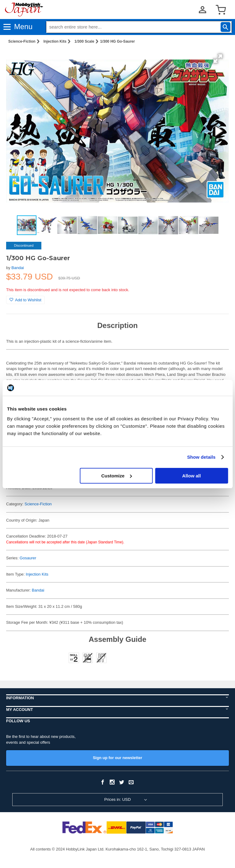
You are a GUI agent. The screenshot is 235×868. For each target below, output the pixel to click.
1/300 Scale (84, 41)
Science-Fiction (22, 41)
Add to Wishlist (25, 300)
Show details (201, 457)
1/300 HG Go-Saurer (117, 41)
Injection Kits (55, 41)
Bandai (17, 268)
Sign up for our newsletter (117, 758)
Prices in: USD (117, 799)
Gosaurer (28, 558)
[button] (218, 59)
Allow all (192, 476)
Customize (116, 476)
